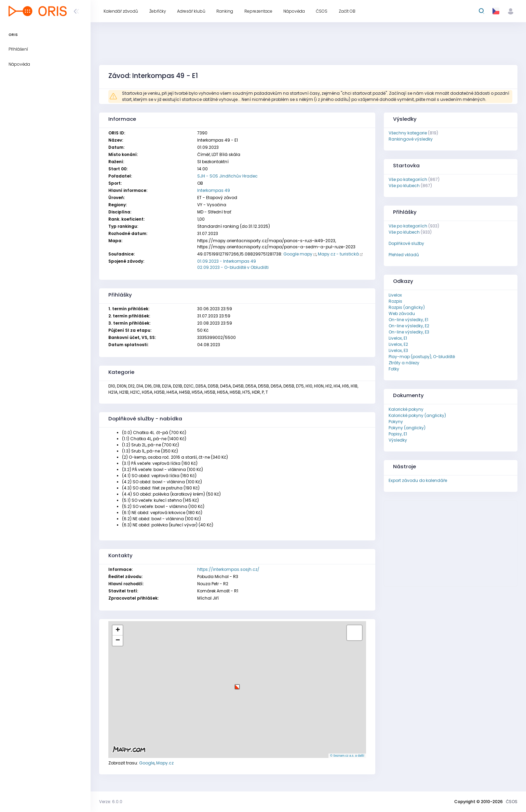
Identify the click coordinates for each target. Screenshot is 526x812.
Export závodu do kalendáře (418, 480)
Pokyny (396, 422)
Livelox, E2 (398, 344)
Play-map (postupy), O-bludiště (422, 357)
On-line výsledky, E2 (409, 326)
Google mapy (298, 254)
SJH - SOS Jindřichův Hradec (227, 176)
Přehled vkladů (404, 255)
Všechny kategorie (408, 133)
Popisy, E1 (398, 434)
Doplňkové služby (406, 243)
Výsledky (398, 440)
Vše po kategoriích (408, 179)
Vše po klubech (404, 186)
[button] (237, 684)
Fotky (394, 369)
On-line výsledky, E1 (408, 320)
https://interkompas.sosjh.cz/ (228, 569)
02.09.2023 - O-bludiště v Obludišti (233, 267)
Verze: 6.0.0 (111, 802)
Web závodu (402, 313)
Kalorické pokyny (406, 409)
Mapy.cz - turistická (338, 254)
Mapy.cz (165, 763)
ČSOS (512, 802)
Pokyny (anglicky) (407, 428)
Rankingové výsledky (411, 139)
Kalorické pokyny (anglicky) (417, 415)
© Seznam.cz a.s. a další (347, 756)
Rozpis (395, 301)
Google (147, 763)
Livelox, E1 (398, 338)
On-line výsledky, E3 (409, 332)
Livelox (395, 295)
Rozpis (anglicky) (407, 307)
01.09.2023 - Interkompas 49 (227, 261)
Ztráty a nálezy (404, 363)
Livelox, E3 (398, 350)
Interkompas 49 (214, 190)
